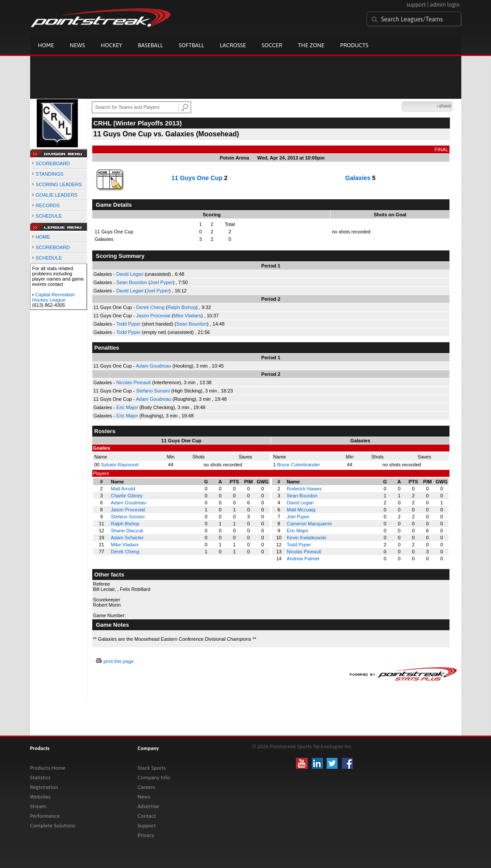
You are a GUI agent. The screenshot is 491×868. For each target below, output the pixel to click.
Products (354, 45)
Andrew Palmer (303, 559)
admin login (445, 5)
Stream (38, 806)
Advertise (148, 806)
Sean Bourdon (132, 282)
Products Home (48, 768)
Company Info (154, 778)
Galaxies (358, 178)
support (416, 5)
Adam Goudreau (154, 366)
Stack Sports (152, 768)
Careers (146, 787)
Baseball (150, 45)
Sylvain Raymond (120, 465)
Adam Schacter (127, 538)
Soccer (272, 45)
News (78, 45)
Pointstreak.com (101, 18)
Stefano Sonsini (153, 391)
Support (147, 826)
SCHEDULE (49, 216)
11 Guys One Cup (197, 178)
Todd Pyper (129, 324)
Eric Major (127, 407)
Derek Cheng (150, 307)
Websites (40, 797)
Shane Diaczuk (127, 531)
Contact (147, 816)
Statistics (40, 778)
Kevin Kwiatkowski (306, 538)
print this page (119, 661)
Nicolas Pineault (134, 382)
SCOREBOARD (53, 163)
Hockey (111, 45)
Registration (44, 787)
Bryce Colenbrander (299, 465)
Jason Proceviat (153, 316)
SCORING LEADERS (59, 184)
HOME (43, 237)
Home (46, 45)
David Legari (130, 274)
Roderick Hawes (304, 489)
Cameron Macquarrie (309, 524)
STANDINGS (50, 174)
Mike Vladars (187, 316)
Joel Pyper (161, 282)
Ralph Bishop (182, 307)
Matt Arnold (123, 489)
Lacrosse (233, 45)
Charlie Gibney (127, 496)
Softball (192, 45)
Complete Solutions (53, 826)
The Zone (311, 45)
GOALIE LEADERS (57, 195)
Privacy (146, 835)
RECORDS (48, 205)
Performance (45, 816)
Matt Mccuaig (301, 510)
